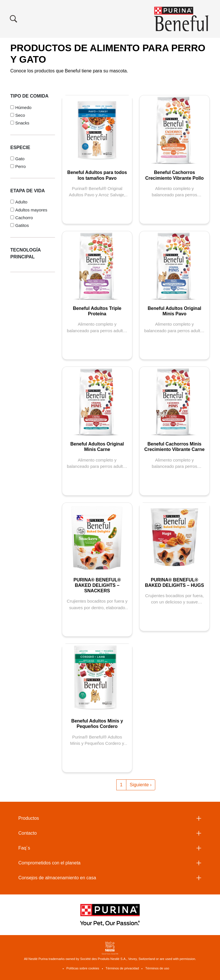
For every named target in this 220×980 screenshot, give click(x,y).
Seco (20, 115)
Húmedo (23, 107)
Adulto (21, 202)
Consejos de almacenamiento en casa (57, 878)
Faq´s (24, 848)
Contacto (27, 833)
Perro (20, 166)
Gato (20, 159)
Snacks (22, 123)
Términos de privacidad (122, 968)
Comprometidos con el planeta (49, 863)
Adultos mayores (31, 210)
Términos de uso (157, 968)
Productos (29, 818)
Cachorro (24, 218)
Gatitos (22, 225)
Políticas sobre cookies (83, 968)
